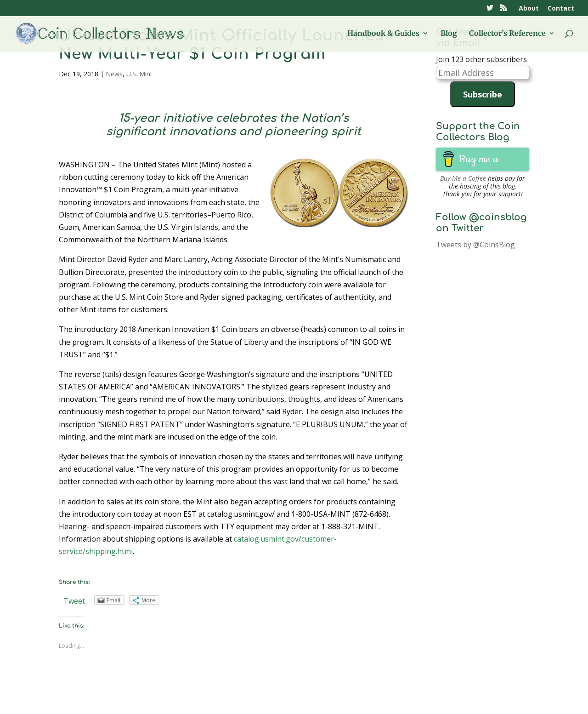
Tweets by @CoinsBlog (475, 245)
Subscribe (483, 94)
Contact (561, 9)
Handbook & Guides (383, 34)
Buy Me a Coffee (463, 178)
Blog (449, 34)
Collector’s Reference (507, 34)
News (114, 74)
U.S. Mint (139, 74)
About (529, 9)
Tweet (74, 601)
